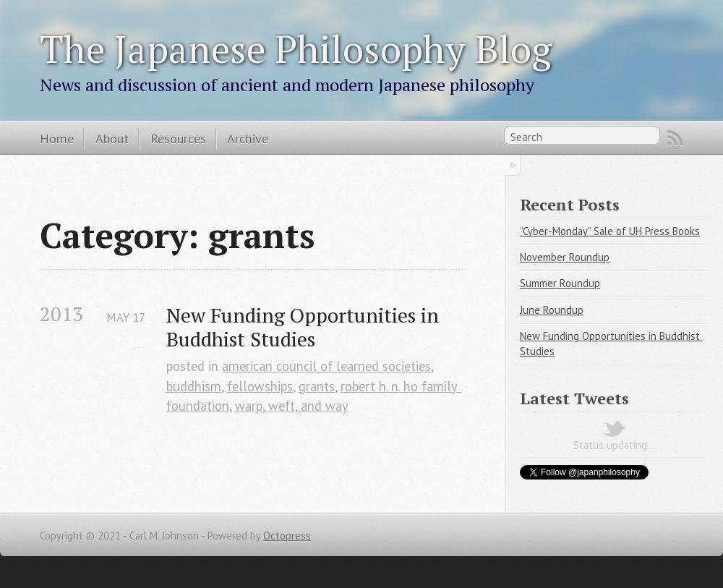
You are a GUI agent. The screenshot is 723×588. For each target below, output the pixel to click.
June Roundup (552, 310)
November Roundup (565, 257)
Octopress (287, 536)
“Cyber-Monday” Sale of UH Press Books (610, 231)
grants (317, 386)
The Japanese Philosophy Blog (296, 48)
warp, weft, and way (292, 406)
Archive (248, 138)
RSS (675, 138)
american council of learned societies (326, 366)
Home (57, 138)
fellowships (260, 386)
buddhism (194, 386)
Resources (178, 138)
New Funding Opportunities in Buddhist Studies (305, 327)
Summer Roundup (560, 283)
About (112, 138)
